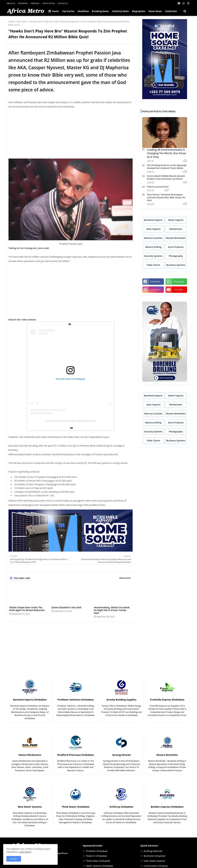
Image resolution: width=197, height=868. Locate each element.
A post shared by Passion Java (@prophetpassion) (71, 421)
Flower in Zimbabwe (96, 856)
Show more (125, 578)
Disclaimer (23, 3)
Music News (155, 11)
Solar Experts (153, 229)
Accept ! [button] (14, 859)
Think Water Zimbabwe (76, 807)
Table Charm (153, 265)
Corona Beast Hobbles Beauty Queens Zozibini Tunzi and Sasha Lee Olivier (166, 177)
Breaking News (100, 11)
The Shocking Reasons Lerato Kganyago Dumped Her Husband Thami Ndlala (167, 167)
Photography (176, 256)
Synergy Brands (121, 755)
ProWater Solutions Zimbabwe (76, 700)
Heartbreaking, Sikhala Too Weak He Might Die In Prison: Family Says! (112, 610)
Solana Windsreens (30, 755)
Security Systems (153, 256)
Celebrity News (120, 11)
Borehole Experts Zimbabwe (30, 700)
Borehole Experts (153, 220)
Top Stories (68, 11)
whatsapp (178, 281)
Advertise (35, 3)
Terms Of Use (49, 3)
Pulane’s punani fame (158, 187)
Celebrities (171, 11)
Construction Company (156, 866)
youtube (179, 290)
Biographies (139, 11)
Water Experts (176, 220)
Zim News (22, 21)
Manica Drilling (153, 247)
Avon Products (176, 247)
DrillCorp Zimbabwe (121, 807)
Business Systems (176, 265)
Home (53, 11)
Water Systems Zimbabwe (100, 866)
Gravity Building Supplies (121, 700)
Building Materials (153, 851)
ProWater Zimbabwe (97, 851)
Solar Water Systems (154, 861)
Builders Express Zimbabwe (167, 807)
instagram (155, 290)
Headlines (83, 11)
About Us (11, 3)
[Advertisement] (71, 134)
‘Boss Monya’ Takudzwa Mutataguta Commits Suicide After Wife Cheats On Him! (166, 197)
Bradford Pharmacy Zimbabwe (76, 755)
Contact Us (63, 3)
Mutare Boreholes (176, 238)
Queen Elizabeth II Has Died (66, 607)
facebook (155, 281)
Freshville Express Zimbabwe (167, 700)
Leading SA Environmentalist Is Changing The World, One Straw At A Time (167, 153)
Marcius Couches (153, 238)
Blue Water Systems (30, 807)
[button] (185, 11)
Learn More (25, 852)
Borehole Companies (155, 856)
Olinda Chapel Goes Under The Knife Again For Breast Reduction (27, 609)
